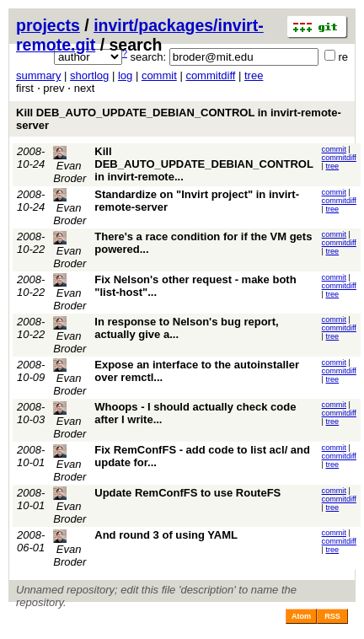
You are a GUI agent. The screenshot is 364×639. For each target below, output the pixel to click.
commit (159, 75)
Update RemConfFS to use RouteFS (187, 493)
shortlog (89, 75)
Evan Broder (70, 165)
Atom (301, 616)
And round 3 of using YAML (166, 535)
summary (38, 75)
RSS (332, 616)
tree (254, 75)
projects (48, 25)
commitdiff (210, 75)
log (125, 75)
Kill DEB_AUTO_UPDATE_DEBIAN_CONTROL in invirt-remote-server (179, 119)
